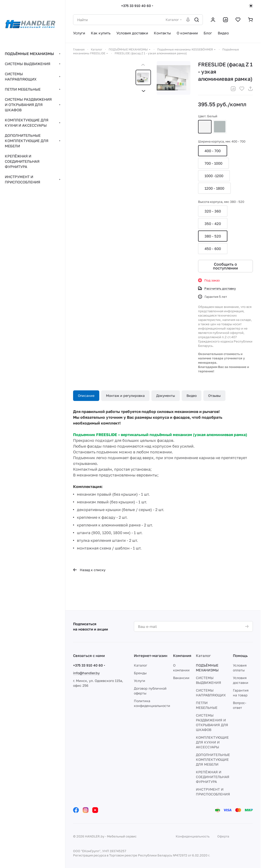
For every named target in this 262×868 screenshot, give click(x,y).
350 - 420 (213, 224)
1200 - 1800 (214, 188)
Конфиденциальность (193, 836)
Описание (86, 396)
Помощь (240, 656)
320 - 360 (213, 211)
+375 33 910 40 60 (136, 6)
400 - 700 (213, 151)
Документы (166, 396)
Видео (192, 396)
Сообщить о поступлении (225, 266)
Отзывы (214, 396)
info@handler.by (86, 673)
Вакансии (181, 678)
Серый (220, 127)
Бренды (140, 673)
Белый (205, 127)
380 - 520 (213, 236)
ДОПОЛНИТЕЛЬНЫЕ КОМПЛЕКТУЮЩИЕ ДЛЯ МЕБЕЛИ (213, 759)
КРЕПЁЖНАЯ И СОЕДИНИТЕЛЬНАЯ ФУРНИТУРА (213, 777)
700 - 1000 (213, 163)
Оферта (223, 836)
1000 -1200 (214, 176)
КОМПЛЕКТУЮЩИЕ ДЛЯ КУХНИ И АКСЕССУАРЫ (212, 742)
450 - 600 (213, 249)
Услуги (140, 681)
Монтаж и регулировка (125, 396)
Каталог (140, 665)
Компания (182, 656)
